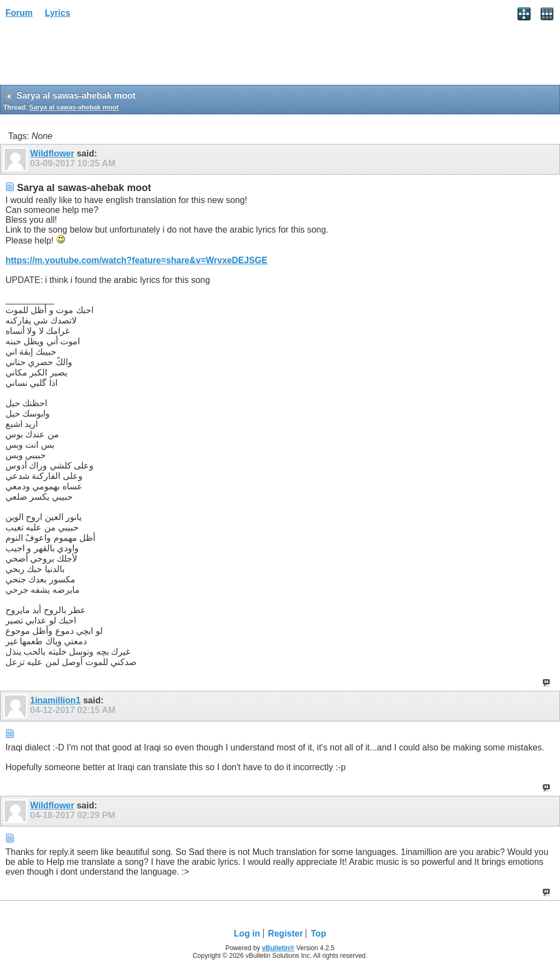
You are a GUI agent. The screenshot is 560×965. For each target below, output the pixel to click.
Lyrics (58, 13)
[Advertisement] (87, 55)
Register (285, 934)
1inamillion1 (55, 700)
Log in (247, 934)
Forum (19, 13)
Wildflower (52, 154)
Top (318, 934)
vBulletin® (278, 948)
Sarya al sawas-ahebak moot (74, 107)
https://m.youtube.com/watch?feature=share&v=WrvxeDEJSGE (136, 260)
